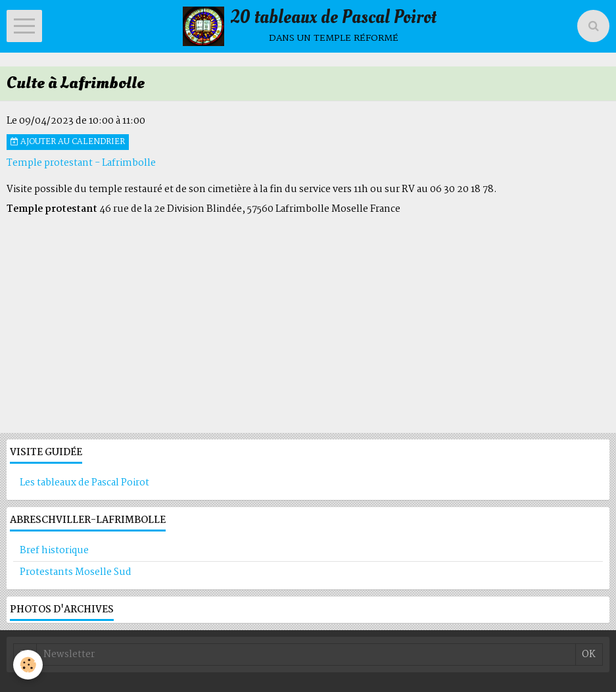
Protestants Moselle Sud (76, 572)
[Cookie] (28, 665)
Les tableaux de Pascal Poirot (84, 483)
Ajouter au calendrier (68, 142)
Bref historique (54, 551)
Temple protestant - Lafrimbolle (81, 163)
